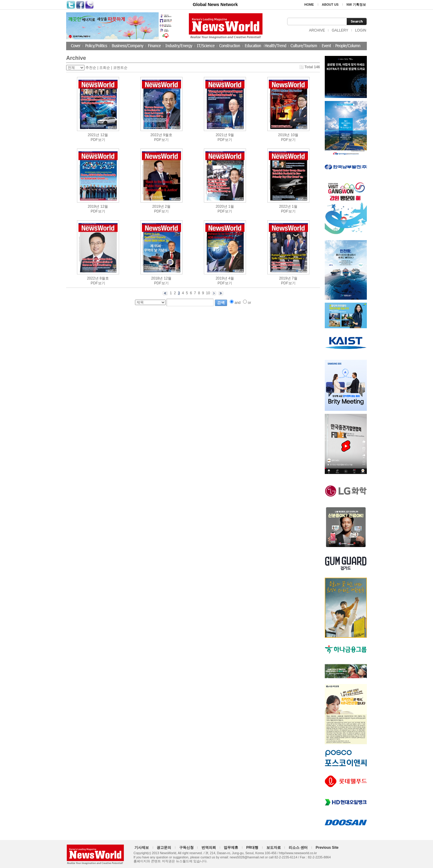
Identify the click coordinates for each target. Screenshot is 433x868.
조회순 (105, 68)
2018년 (157, 278)
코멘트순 (120, 68)
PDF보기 (98, 140)
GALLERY (340, 30)
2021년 (94, 135)
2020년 (221, 206)
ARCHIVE (317, 30)
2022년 (156, 135)
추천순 (91, 68)
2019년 (284, 135)
